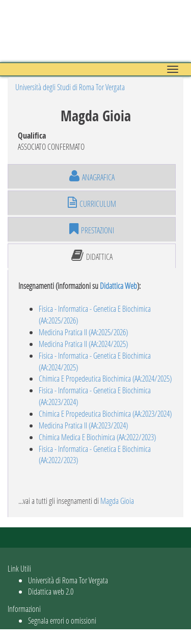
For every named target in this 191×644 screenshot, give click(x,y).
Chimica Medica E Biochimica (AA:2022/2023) (97, 437)
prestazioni (92, 229)
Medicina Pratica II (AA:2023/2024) (83, 425)
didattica (92, 256)
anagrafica (92, 176)
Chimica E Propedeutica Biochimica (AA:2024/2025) (105, 378)
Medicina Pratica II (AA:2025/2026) (83, 332)
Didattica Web (118, 286)
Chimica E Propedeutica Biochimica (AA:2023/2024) (105, 413)
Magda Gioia (117, 501)
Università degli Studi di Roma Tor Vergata (70, 87)
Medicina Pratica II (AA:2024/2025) (83, 344)
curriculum (92, 203)
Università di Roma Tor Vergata (68, 580)
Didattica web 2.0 (51, 591)
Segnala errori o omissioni (62, 620)
